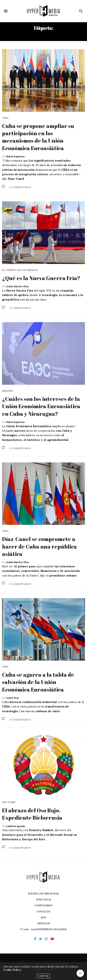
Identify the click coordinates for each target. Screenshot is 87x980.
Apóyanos (43, 923)
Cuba (5, 118)
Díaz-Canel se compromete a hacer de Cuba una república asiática (40, 546)
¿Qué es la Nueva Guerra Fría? (41, 278)
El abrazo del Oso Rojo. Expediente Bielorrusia (32, 814)
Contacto (43, 911)
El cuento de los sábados (20, 270)
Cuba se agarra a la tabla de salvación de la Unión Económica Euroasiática (38, 682)
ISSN (43, 917)
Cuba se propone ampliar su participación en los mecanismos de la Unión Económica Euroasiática (38, 137)
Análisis (7, 391)
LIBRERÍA (22, 965)
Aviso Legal (43, 899)
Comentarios (44, 905)
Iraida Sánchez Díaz (18, 286)
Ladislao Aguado (16, 826)
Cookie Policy (12, 975)
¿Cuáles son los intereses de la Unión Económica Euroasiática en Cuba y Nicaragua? (41, 406)
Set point (9, 802)
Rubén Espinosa (15, 156)
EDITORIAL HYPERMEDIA (52, 965)
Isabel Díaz (13, 698)
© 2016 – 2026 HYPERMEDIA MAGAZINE (43, 929)
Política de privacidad (44, 894)
